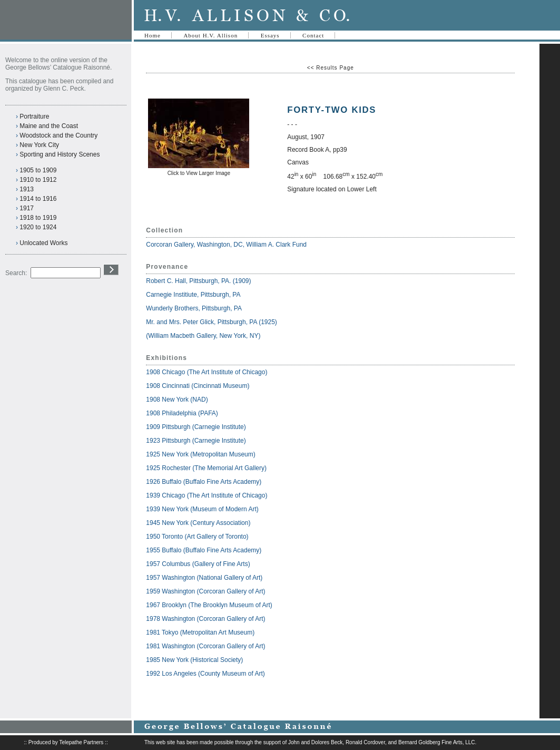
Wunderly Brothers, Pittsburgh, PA (194, 308)
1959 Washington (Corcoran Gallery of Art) (205, 591)
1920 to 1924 (38, 227)
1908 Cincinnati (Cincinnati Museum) (198, 386)
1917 (27, 208)
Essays (270, 35)
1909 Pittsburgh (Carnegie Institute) (196, 427)
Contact (313, 35)
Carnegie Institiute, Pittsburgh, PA (194, 295)
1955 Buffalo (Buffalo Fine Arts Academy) (204, 550)
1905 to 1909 (38, 170)
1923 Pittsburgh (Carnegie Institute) (196, 441)
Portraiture (34, 116)
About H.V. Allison (210, 35)
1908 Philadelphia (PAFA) (182, 413)
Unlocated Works (43, 243)
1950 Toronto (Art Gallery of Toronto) (197, 537)
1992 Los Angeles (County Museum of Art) (205, 674)
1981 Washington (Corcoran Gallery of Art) (205, 646)
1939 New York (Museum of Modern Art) (202, 509)
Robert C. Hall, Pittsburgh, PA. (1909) (198, 281)
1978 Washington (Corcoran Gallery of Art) (205, 619)
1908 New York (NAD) (177, 400)
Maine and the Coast (49, 126)
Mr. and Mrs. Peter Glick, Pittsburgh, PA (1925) (212, 322)
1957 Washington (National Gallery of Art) (204, 578)
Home (153, 35)
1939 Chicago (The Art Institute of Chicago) (207, 495)
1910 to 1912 (38, 180)
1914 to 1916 (38, 199)
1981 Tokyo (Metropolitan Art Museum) (200, 632)
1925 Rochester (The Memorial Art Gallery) (206, 468)
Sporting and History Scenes (60, 154)
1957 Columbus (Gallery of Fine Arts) (198, 564)
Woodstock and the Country (58, 135)
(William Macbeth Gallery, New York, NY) (204, 336)
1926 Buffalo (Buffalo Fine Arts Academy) (204, 482)
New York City (39, 145)
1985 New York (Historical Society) (194, 660)
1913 (27, 189)
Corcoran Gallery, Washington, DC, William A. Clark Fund (226, 245)
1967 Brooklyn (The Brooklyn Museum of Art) (209, 605)
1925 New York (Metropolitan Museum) (200, 454)
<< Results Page (331, 68)
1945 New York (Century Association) (198, 523)
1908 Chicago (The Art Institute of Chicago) (207, 372)
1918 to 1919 (38, 218)
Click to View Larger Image (199, 173)
